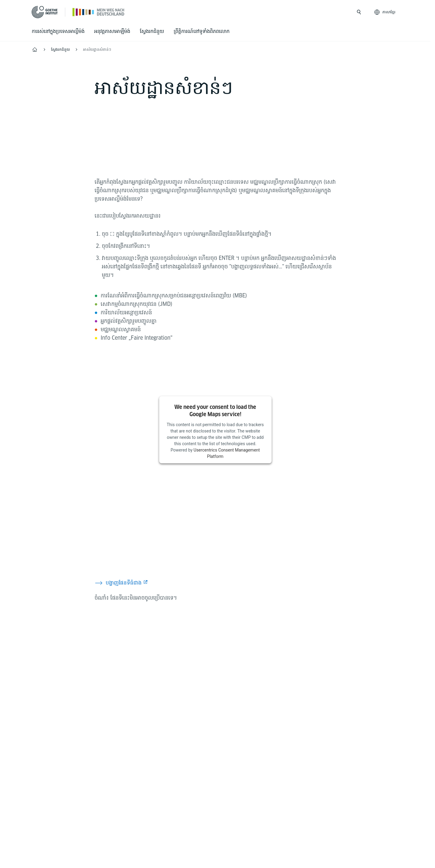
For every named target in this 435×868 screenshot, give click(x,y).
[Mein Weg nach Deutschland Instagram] (186, 667)
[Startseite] (99, 12)
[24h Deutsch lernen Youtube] (225, 667)
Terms (242, 814)
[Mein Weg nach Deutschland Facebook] (206, 667)
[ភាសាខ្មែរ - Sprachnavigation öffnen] (385, 12)
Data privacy (211, 814)
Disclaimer (174, 814)
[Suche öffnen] (359, 12)
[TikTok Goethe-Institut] (244, 667)
